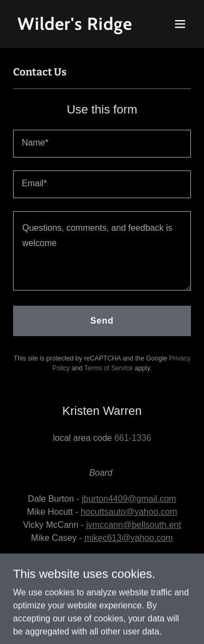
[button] (180, 24)
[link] (75, 27)
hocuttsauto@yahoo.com (129, 512)
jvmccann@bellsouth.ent (134, 525)
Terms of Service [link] (109, 368)
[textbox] (102, 144)
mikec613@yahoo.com (129, 538)
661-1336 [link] (133, 438)
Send (102, 321)
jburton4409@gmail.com (129, 499)
